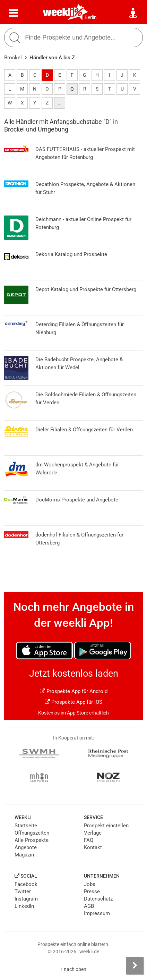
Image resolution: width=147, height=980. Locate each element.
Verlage (93, 833)
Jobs (90, 884)
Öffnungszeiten (32, 833)
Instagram (26, 899)
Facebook (26, 884)
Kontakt (93, 847)
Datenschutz (98, 899)
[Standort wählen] (133, 13)
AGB (89, 906)
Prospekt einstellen (106, 826)
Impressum (97, 913)
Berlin (91, 17)
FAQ (89, 840)
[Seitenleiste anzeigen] (135, 966)
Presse (92, 892)
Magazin (24, 855)
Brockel (13, 58)
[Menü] (14, 13)
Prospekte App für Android (74, 691)
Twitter (23, 892)
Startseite (26, 826)
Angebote (26, 847)
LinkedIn (24, 906)
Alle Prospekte (32, 840)
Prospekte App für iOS (73, 702)
